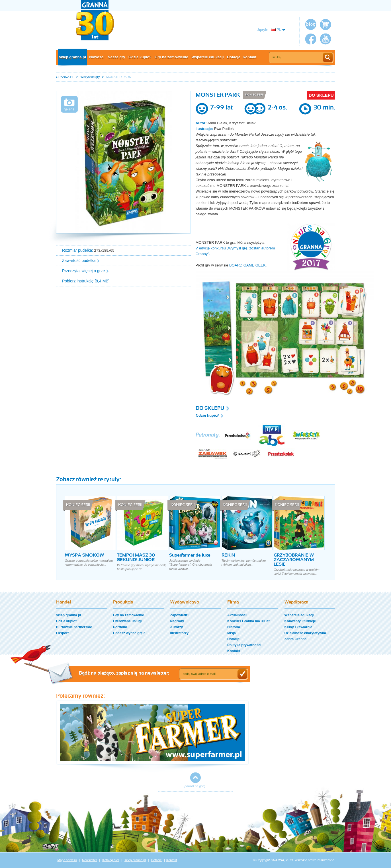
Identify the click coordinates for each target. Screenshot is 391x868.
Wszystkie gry (90, 77)
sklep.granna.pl (72, 57)
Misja (232, 633)
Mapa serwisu (67, 860)
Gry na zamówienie (171, 57)
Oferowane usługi (127, 621)
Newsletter (89, 860)
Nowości (97, 57)
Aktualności (237, 615)
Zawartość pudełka (79, 261)
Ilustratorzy (180, 633)
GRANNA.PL (65, 77)
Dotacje (234, 57)
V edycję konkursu (211, 248)
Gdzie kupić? (140, 57)
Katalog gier (111, 860)
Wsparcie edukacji (207, 57)
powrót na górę (195, 786)
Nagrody (177, 621)
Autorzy (177, 627)
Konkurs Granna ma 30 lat (248, 621)
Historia (234, 627)
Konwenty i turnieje (300, 621)
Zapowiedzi (180, 615)
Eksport (63, 633)
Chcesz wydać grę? (129, 633)
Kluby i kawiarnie (298, 627)
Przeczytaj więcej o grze (83, 271)
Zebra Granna (296, 639)
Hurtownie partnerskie (74, 627)
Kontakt (249, 57)
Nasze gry (116, 57)
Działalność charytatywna (305, 633)
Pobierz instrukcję (78, 281)
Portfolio (120, 627)
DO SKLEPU (321, 95)
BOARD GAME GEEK (247, 265)
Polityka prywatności (244, 645)
